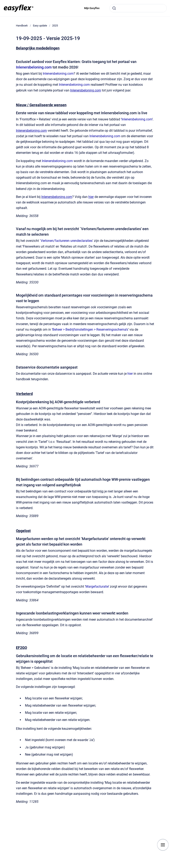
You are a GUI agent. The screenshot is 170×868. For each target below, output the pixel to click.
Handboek (22, 26)
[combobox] (138, 8)
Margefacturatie (97, 586)
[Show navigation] (163, 845)
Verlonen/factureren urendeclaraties (67, 241)
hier (130, 374)
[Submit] (114, 8)
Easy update (40, 26)
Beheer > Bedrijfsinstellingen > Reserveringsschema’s (90, 329)
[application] (169, 867)
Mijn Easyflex (92, 8)
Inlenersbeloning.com (34, 67)
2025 (55, 26)
